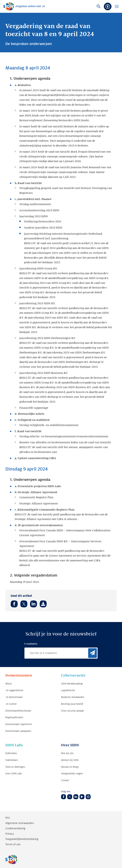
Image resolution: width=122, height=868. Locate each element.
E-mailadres (31, 644)
